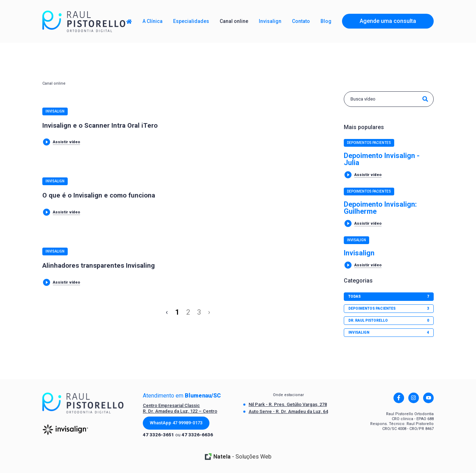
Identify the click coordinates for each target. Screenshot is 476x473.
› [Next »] (209, 312)
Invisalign (55, 111)
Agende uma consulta (388, 21)
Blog (326, 21)
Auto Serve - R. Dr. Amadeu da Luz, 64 (288, 411)
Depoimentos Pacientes (369, 143)
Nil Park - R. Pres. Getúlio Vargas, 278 (288, 404)
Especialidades (191, 21)
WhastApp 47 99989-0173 (176, 423)
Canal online (234, 21)
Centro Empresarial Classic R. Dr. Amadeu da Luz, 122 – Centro (180, 408)
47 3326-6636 (197, 435)
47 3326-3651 (158, 435)
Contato (301, 21)
